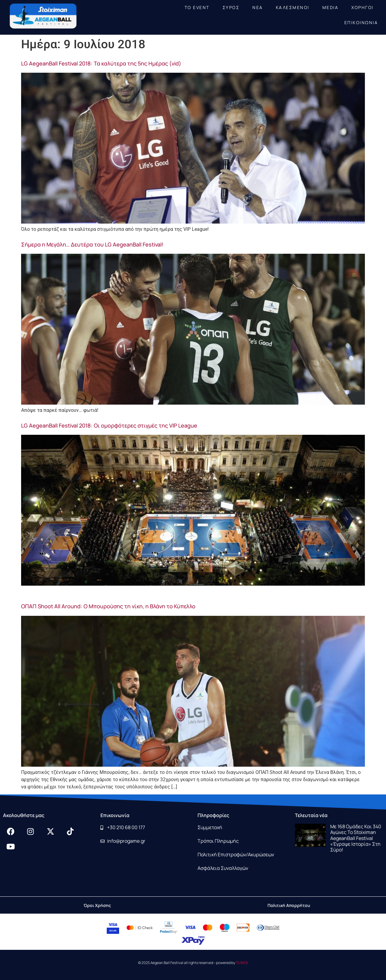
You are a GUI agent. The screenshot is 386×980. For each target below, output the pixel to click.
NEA (258, 7)
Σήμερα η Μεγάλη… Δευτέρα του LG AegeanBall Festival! (92, 244)
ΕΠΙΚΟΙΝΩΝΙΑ (361, 22)
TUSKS (242, 963)
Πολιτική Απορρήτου (289, 905)
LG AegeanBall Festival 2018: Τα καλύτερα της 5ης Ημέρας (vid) (101, 63)
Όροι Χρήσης (97, 905)
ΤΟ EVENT (197, 7)
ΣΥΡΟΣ (231, 7)
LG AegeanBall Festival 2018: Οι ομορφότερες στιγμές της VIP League (109, 425)
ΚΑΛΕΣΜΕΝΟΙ (293, 7)
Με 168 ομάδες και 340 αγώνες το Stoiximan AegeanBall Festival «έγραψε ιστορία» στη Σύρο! (356, 838)
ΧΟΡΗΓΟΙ (362, 7)
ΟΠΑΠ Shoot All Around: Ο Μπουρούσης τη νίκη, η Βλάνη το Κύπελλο (108, 606)
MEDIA (331, 7)
